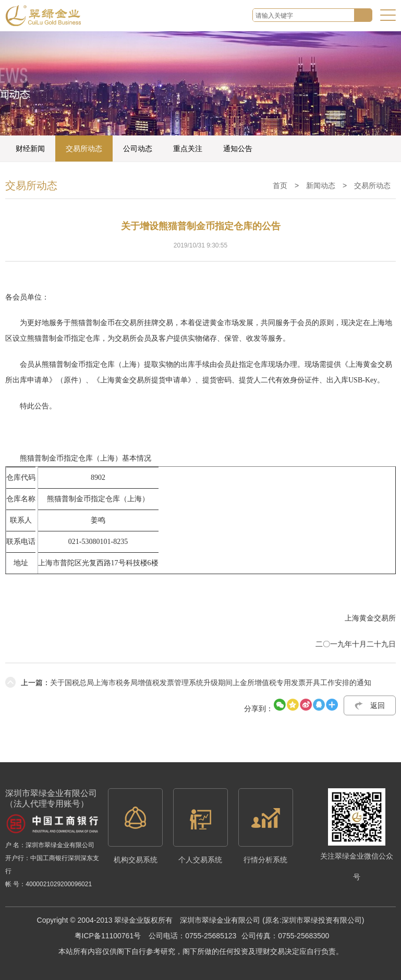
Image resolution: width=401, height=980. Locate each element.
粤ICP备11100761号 (108, 936)
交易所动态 (84, 148)
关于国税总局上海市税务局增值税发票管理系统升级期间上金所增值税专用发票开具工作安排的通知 (188, 683)
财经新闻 (30, 148)
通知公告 (238, 148)
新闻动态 (321, 185)
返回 (378, 705)
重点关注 (188, 148)
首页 (280, 185)
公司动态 (138, 148)
